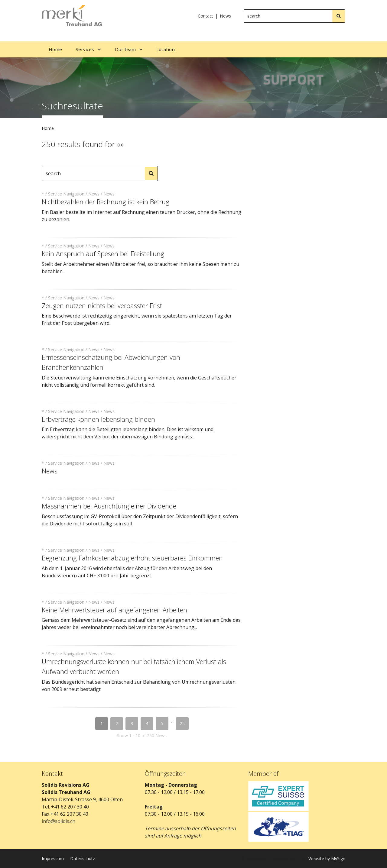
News (225, 16)
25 (182, 723)
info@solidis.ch (59, 821)
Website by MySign (327, 858)
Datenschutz (83, 858)
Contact (205, 16)
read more (56, 229)
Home (48, 128)
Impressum (53, 858)
